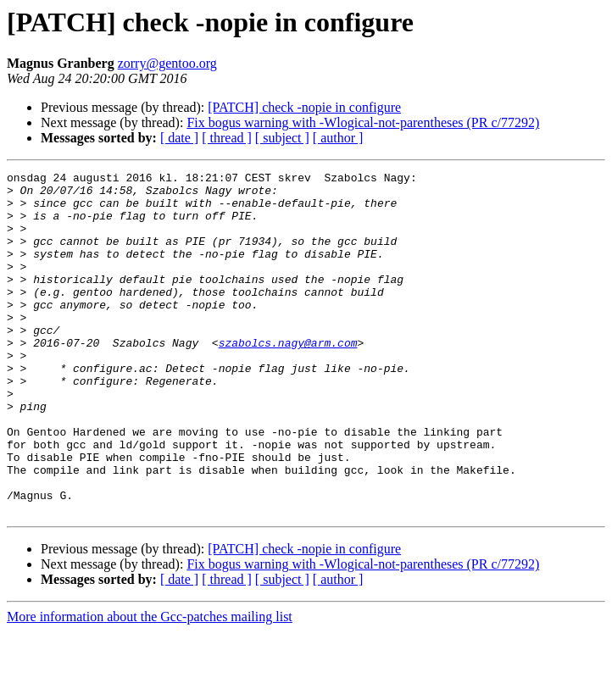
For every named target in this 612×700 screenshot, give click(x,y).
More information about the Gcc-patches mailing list (150, 685)
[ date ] (179, 138)
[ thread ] (227, 138)
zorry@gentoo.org (167, 63)
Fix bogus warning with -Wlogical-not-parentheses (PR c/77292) (363, 122)
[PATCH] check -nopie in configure (304, 107)
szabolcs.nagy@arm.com (288, 378)
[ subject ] (282, 138)
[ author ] (338, 138)
